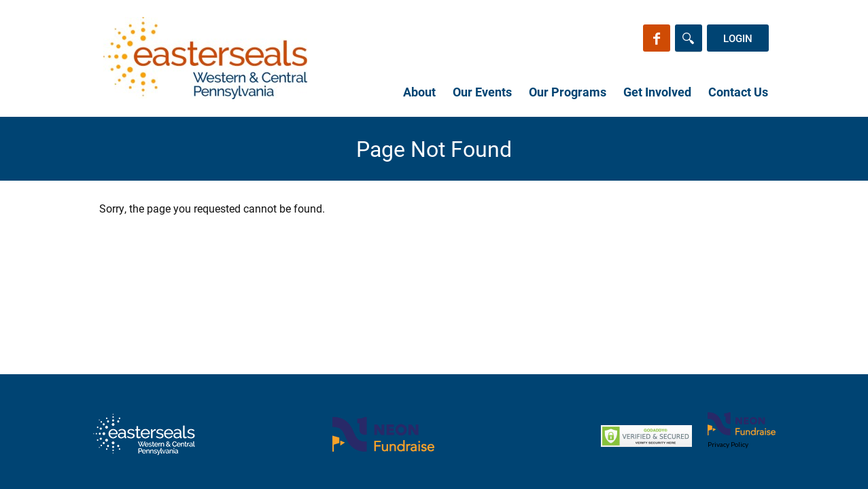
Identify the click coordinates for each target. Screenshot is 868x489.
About (419, 92)
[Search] (689, 38)
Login (738, 38)
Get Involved (657, 92)
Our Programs (568, 92)
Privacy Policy (728, 444)
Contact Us (738, 92)
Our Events (482, 92)
